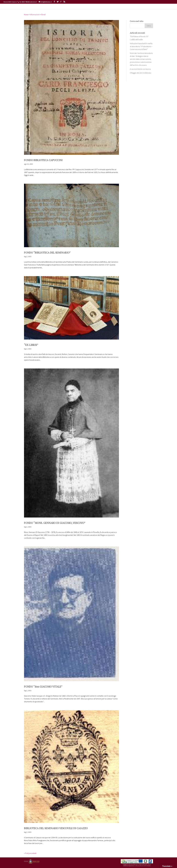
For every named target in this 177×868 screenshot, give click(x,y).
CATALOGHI (80, 9)
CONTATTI (133, 9)
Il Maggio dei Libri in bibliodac (141, 77)
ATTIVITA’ (67, 9)
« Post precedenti (31, 853)
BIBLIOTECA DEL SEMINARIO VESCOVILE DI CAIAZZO (62, 828)
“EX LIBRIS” (32, 345)
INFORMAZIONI (53, 9)
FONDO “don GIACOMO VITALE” (47, 686)
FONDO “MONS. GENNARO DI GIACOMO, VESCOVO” (61, 523)
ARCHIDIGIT (109, 9)
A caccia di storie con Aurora (141, 74)
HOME (42, 9)
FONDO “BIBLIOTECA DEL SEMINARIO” (52, 252)
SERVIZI (121, 9)
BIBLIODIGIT (94, 9)
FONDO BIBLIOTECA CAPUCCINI (47, 160)
